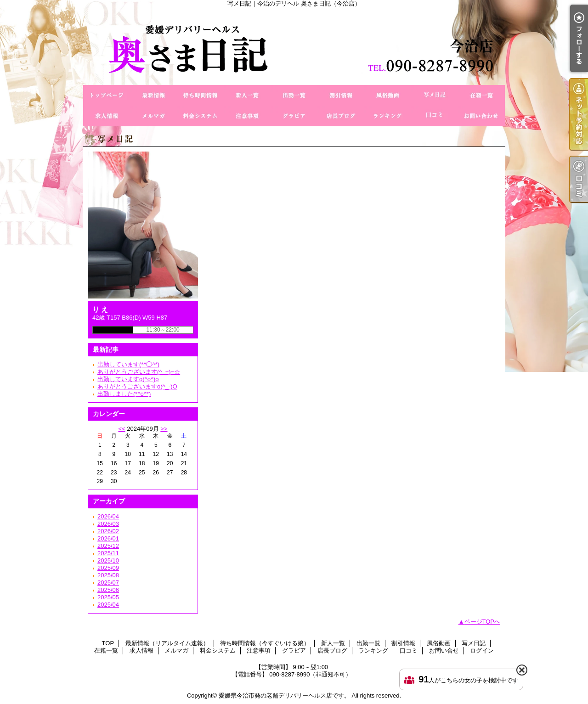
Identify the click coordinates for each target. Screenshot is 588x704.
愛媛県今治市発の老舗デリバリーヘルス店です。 (284, 696)
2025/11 (108, 553)
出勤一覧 (294, 95)
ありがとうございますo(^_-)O (137, 386)
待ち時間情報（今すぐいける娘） (200, 95)
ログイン (482, 650)
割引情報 (341, 95)
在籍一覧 (481, 95)
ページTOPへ (483, 622)
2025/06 (108, 590)
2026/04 (108, 516)
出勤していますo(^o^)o (128, 379)
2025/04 (108, 605)
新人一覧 (247, 95)
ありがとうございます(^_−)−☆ (139, 372)
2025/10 (108, 560)
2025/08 (108, 575)
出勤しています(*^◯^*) (128, 364)
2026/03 (108, 524)
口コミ (435, 116)
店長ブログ (341, 116)
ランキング (388, 116)
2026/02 (108, 531)
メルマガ (153, 116)
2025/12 (108, 546)
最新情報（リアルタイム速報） (153, 95)
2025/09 (108, 568)
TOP (107, 95)
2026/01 (108, 538)
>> (164, 429)
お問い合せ (481, 116)
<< (122, 429)
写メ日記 (435, 95)
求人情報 (107, 116)
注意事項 (247, 116)
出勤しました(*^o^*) (124, 394)
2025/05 (108, 597)
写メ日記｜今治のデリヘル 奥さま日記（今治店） (294, 46)
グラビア (294, 116)
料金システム (200, 116)
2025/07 (108, 583)
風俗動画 (388, 95)
